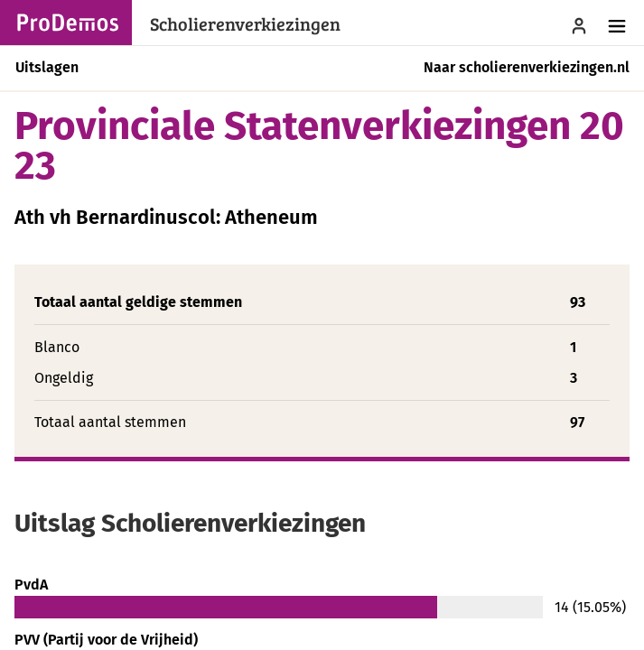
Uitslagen (47, 67)
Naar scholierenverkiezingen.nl (527, 67)
